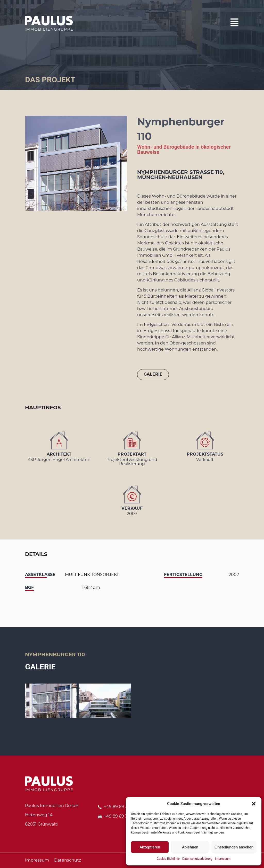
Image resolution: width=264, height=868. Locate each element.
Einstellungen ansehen (234, 847)
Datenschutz (68, 861)
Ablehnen (190, 847)
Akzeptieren (150, 847)
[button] (254, 804)
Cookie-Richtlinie (168, 859)
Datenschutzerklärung (197, 859)
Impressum (223, 859)
